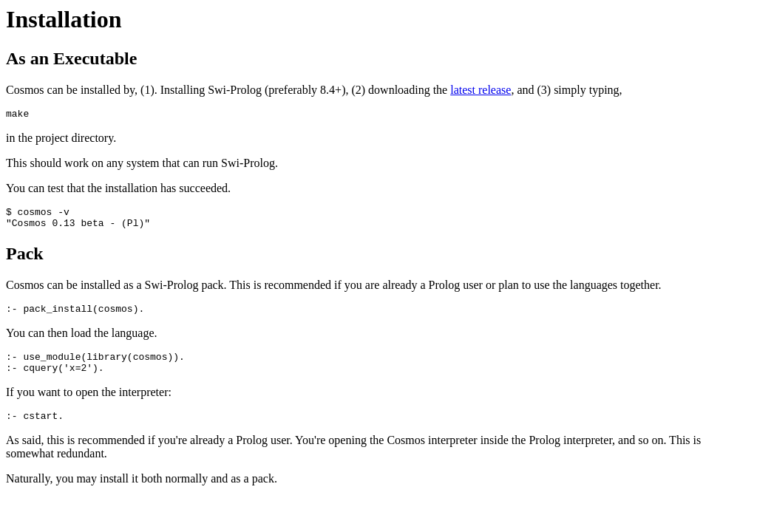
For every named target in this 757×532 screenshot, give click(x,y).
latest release (481, 90)
